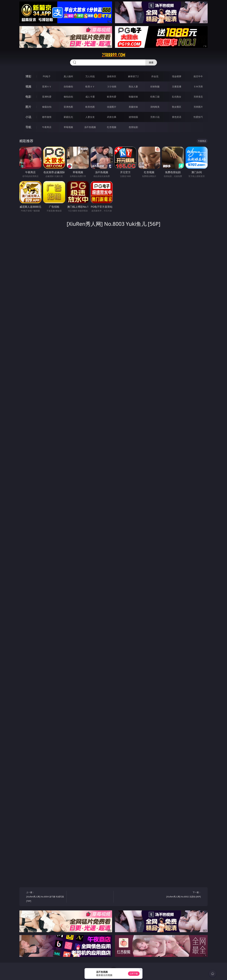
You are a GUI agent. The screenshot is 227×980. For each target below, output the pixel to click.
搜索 (151, 62)
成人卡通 (90, 97)
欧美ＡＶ (90, 87)
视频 (28, 86)
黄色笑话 (177, 117)
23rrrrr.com (113, 55)
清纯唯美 (155, 107)
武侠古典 (112, 117)
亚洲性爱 (47, 97)
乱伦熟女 (177, 97)
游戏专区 (112, 76)
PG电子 (47, 76)
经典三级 (155, 97)
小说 (28, 117)
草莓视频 (68, 127)
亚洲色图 (68, 107)
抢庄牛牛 (198, 76)
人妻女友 (90, 117)
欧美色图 (90, 107)
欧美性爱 (112, 97)
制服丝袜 (133, 97)
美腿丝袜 (133, 107)
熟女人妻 (133, 87)
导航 (28, 127)
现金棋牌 (177, 76)
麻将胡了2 (133, 76)
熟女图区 (177, 107)
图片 (28, 107)
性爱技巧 (198, 117)
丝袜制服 (155, 87)
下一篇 (182, 895)
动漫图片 (112, 107)
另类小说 (155, 117)
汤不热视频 (90, 127)
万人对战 (90, 76)
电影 (28, 97)
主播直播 (177, 87)
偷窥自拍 (47, 107)
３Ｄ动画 (112, 87)
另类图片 (198, 107)
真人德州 (68, 76)
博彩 (28, 76)
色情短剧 (133, 127)
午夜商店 (47, 127)
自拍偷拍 (68, 87)
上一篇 (45, 897)
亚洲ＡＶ (47, 87)
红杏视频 (112, 127)
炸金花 (155, 76)
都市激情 (47, 117)
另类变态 (198, 97)
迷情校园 (133, 117)
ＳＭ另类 (198, 87)
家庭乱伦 (68, 117)
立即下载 (134, 974)
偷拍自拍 (68, 97)
